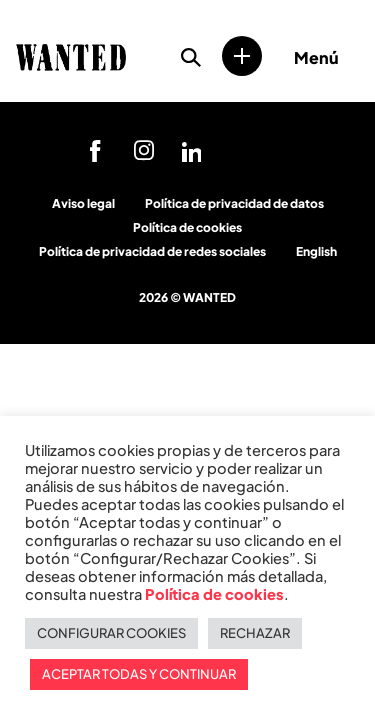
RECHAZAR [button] (255, 633)
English (316, 251)
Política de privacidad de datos (234, 203)
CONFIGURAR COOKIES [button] (111, 633)
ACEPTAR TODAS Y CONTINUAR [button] (139, 674)
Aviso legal (83, 203)
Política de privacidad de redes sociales (152, 251)
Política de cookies (187, 227)
